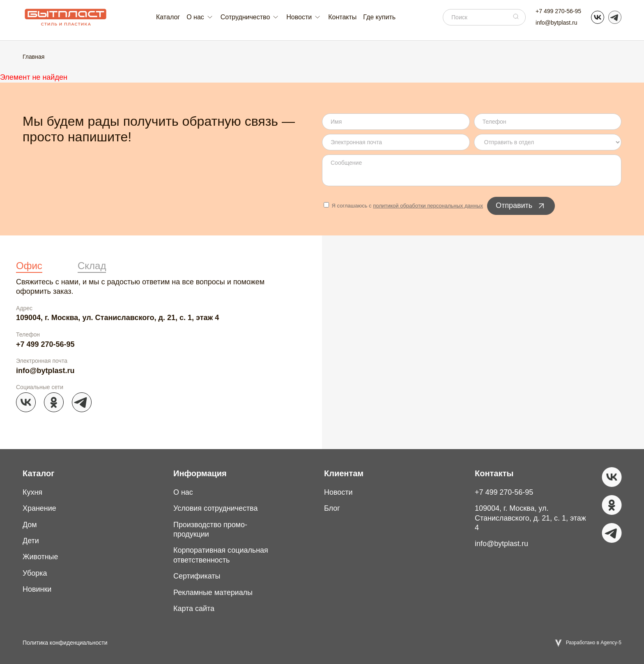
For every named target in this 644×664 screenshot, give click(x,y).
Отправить (521, 206)
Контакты (342, 17)
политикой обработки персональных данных (428, 206)
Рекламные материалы (213, 593)
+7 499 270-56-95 (558, 11)
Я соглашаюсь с (403, 206)
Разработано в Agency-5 (594, 643)
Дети (31, 541)
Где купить (379, 17)
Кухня (32, 492)
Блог (332, 508)
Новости (338, 492)
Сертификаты (197, 576)
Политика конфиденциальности (65, 643)
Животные (40, 557)
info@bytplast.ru (556, 23)
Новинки (37, 589)
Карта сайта (194, 609)
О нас (183, 492)
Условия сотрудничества (216, 508)
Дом (30, 525)
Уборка (35, 573)
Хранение (39, 508)
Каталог (168, 17)
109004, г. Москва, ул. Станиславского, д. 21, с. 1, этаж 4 (117, 318)
